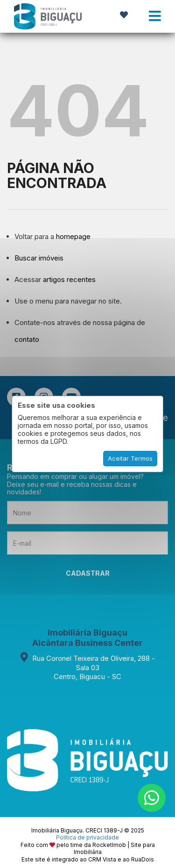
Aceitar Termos (130, 458)
